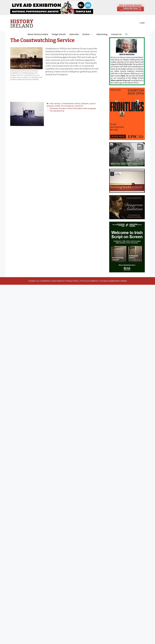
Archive (88, 34)
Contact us (33, 281)
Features (85, 103)
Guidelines (45, 281)
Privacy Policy (72, 281)
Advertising (102, 34)
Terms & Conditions (89, 281)
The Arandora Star (57, 111)
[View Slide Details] (52, 8)
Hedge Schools (59, 34)
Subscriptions (58, 281)
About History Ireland (38, 34)
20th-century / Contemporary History (65, 103)
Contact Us (116, 34)
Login (142, 23)
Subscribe (74, 34)
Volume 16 (79, 106)
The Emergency (67, 106)
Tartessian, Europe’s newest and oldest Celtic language (73, 108)
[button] (126, 34)
